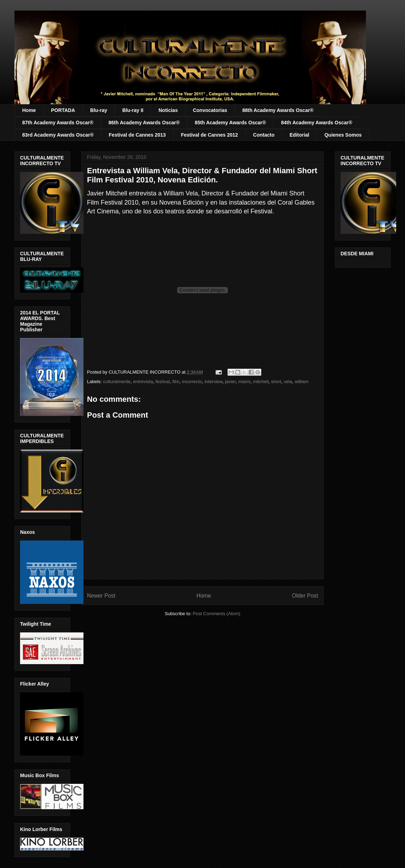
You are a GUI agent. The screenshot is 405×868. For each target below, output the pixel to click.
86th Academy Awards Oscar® (144, 123)
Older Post (305, 596)
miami (244, 382)
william (302, 382)
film (176, 382)
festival (162, 382)
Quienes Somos (343, 135)
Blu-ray (99, 110)
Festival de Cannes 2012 (210, 135)
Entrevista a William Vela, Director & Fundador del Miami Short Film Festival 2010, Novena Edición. (202, 175)
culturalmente (117, 382)
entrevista (143, 382)
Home (29, 110)
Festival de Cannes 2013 (137, 135)
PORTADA (63, 110)
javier (230, 382)
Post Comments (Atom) (216, 614)
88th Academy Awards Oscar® (278, 110)
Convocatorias (210, 110)
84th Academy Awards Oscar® (317, 123)
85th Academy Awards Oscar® (230, 123)
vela (288, 382)
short (276, 382)
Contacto (264, 135)
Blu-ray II (133, 110)
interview (214, 382)
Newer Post (101, 596)
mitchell (261, 382)
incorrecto (192, 382)
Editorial (299, 135)
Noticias (168, 110)
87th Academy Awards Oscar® (58, 123)
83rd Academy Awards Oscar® (58, 135)
